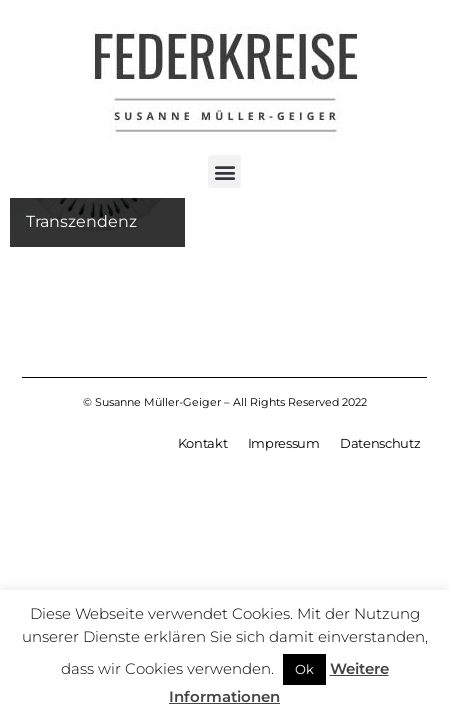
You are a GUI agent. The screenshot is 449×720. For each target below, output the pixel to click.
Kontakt (203, 444)
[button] (224, 171)
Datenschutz (380, 444)
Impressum (284, 444)
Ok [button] (304, 669)
